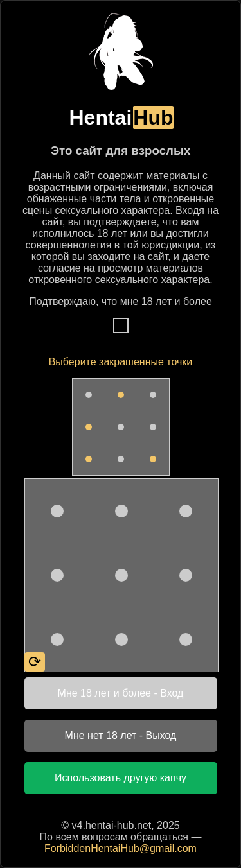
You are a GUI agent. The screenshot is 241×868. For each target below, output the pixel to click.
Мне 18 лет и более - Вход (121, 693)
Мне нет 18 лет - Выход (121, 735)
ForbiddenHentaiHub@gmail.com (121, 848)
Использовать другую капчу (121, 778)
